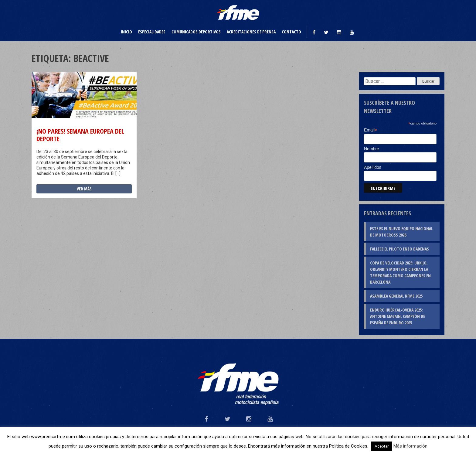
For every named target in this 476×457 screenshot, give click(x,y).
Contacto (291, 32)
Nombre (372, 149)
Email (371, 130)
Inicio (126, 32)
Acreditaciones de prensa (251, 32)
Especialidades (152, 32)
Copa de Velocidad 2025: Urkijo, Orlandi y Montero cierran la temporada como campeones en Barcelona (400, 272)
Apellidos (373, 167)
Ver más (84, 189)
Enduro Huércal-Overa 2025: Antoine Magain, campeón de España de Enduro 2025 (398, 316)
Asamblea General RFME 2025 (396, 296)
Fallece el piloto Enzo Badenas (399, 249)
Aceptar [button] (382, 446)
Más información (410, 446)
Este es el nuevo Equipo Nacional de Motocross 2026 (401, 232)
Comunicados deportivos (196, 32)
